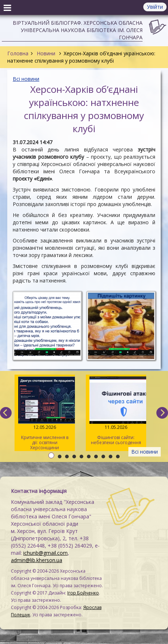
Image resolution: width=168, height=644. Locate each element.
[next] (162, 413)
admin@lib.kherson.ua (37, 560)
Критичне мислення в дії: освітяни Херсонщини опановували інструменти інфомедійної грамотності (45, 414)
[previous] (6, 413)
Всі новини (26, 79)
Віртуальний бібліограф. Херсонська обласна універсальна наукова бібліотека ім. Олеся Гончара (78, 30)
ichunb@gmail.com (45, 553)
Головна (18, 53)
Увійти (155, 7)
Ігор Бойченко (83, 593)
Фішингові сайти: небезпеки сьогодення (116, 411)
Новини (46, 53)
